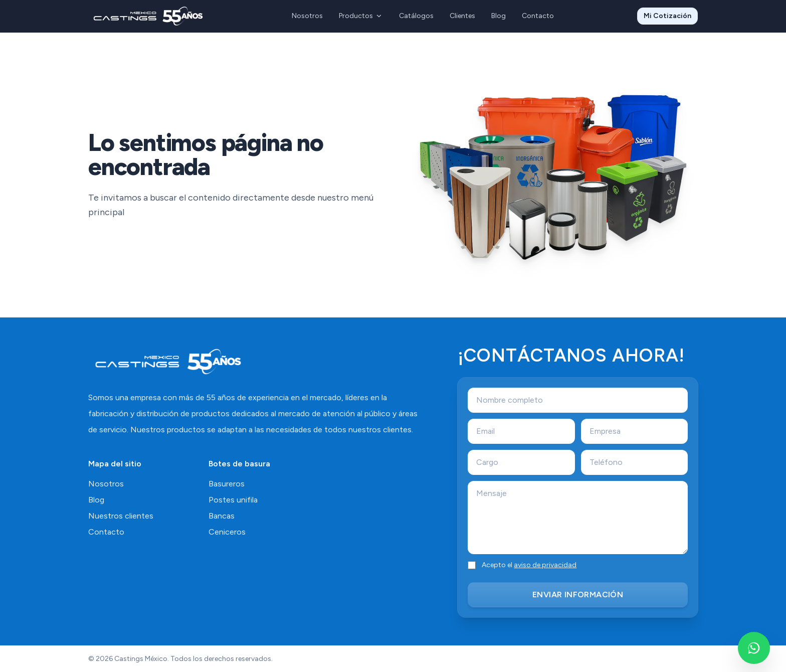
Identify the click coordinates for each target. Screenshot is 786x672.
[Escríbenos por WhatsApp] (754, 648)
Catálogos (416, 16)
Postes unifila (233, 500)
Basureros (227, 484)
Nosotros (307, 16)
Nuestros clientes (121, 516)
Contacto (538, 16)
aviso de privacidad (545, 565)
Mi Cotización (667, 16)
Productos (361, 16)
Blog (499, 16)
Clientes (462, 16)
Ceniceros (227, 532)
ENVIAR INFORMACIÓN (578, 595)
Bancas (222, 516)
